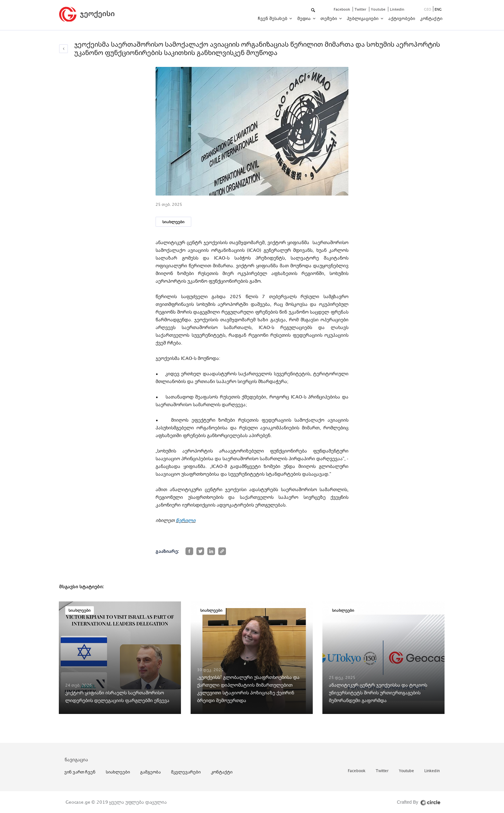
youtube (379, 9)
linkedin (397, 9)
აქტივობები (402, 18)
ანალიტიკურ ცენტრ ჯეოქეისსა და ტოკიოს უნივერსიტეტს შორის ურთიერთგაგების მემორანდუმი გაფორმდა (378, 693)
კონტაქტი (431, 18)
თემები (329, 18)
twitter (361, 9)
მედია (305, 18)
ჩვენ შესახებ (273, 18)
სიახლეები (173, 222)
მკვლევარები (186, 772)
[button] (314, 10)
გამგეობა (150, 772)
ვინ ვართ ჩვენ (80, 772)
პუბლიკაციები (363, 18)
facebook (342, 9)
